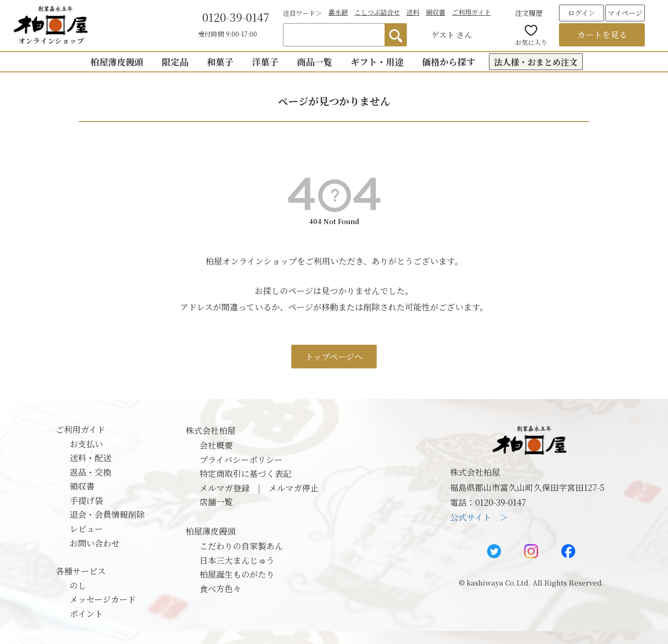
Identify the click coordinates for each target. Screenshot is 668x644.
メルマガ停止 (294, 488)
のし (78, 585)
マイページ (625, 13)
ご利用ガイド (471, 12)
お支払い (86, 444)
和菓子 (220, 61)
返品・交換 (90, 472)
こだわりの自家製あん (241, 546)
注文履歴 (529, 13)
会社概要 (216, 445)
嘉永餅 (338, 12)
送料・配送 (90, 457)
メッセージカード (103, 599)
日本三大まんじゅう (237, 560)
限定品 (175, 61)
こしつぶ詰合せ (377, 12)
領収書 (436, 12)
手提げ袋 (86, 500)
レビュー (86, 528)
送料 (413, 12)
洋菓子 (265, 61)
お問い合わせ (95, 543)
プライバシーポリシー (241, 459)
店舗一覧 (216, 502)
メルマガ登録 (225, 488)
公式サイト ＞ (479, 517)
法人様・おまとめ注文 (536, 62)
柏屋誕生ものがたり (237, 574)
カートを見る (602, 34)
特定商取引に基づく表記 (245, 473)
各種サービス (81, 571)
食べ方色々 (220, 588)
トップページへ (334, 356)
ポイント (86, 613)
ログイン (581, 13)
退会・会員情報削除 (107, 514)
